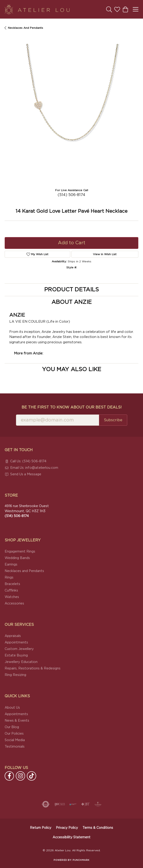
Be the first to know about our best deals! (72, 407)
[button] (109, 9)
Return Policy (41, 828)
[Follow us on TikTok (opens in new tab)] (32, 776)
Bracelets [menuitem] (12, 584)
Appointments (16, 642)
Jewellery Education (21, 662)
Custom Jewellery (19, 649)
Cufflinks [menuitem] (11, 590)
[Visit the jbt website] (86, 804)
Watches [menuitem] (12, 597)
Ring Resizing (15, 675)
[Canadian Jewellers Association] (73, 804)
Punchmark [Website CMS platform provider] (81, 860)
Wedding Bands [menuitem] (17, 558)
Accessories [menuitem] (14, 603)
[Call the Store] (17, 516)
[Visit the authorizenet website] (46, 804)
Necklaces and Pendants (25, 28)
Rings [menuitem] (9, 577)
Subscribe (113, 420)
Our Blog (12, 727)
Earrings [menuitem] (11, 564)
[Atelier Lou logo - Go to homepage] (37, 9)
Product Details (71, 290)
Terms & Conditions (98, 828)
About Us (12, 708)
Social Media (15, 740)
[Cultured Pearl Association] (98, 804)
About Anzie (72, 302)
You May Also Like (72, 370)
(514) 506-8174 (71, 195)
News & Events (17, 721)
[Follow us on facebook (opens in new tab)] (9, 776)
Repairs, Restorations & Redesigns (33, 668)
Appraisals (13, 636)
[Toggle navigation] (136, 9)
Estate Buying (16, 655)
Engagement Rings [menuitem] (20, 551)
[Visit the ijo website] (60, 804)
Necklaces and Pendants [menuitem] (24, 571)
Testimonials (15, 747)
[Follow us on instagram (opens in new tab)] (20, 776)
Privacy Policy (67, 828)
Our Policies (14, 734)
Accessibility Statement (71, 837)
